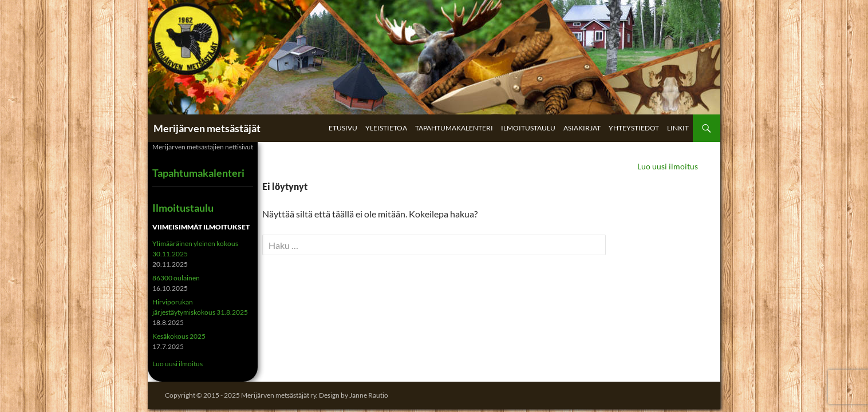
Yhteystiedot (634, 128)
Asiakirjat (582, 128)
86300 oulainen (176, 278)
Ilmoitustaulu (528, 128)
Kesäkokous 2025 (179, 336)
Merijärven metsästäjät (207, 128)
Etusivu (343, 128)
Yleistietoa (386, 128)
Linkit (678, 128)
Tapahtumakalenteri (454, 128)
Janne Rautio (369, 395)
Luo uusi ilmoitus (668, 166)
